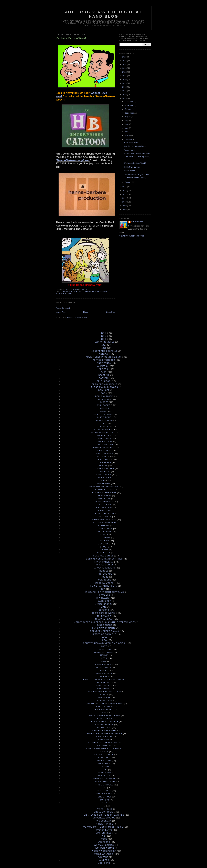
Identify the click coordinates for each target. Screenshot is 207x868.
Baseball (104, 375)
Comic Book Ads (104, 429)
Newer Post (61, 312)
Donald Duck (103, 475)
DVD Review (103, 484)
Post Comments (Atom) (77, 317)
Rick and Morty (105, 709)
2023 (125, 68)
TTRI (105, 803)
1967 (104, 345)
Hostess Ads (105, 574)
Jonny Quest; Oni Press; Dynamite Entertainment (105, 622)
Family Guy (104, 499)
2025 (125, 61)
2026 (125, 57)
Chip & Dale (104, 417)
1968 (104, 348)
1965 (103, 336)
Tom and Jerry (104, 794)
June (127, 124)
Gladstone (104, 553)
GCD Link (104, 541)
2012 (125, 194)
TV (104, 806)
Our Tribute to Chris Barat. (135, 146)
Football (104, 526)
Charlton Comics (104, 414)
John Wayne (104, 616)
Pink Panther (105, 688)
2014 (125, 187)
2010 (125, 202)
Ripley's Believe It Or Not (105, 715)
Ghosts (105, 547)
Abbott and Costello (105, 351)
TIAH (70, 293)
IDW (103, 589)
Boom (104, 393)
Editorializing (104, 490)
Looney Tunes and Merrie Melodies (103, 643)
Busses (104, 402)
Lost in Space (104, 649)
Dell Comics (103, 459)
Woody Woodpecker (104, 851)
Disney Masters (105, 468)
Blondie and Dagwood (105, 387)
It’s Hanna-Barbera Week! (135, 163)
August (128, 117)
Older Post (111, 312)
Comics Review (104, 444)
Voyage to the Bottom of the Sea (104, 827)
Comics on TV (105, 441)
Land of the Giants (104, 628)
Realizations (104, 706)
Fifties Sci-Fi (104, 508)
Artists (103, 369)
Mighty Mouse (104, 667)
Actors (103, 354)
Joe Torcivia (137, 222)
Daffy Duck (104, 450)
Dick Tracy (105, 462)
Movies (104, 670)
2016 (125, 95)
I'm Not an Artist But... (104, 586)
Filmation (104, 511)
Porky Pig (104, 697)
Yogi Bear (104, 863)
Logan (105, 640)
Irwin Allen (103, 598)
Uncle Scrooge (103, 812)
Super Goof (104, 761)
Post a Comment (63, 308)
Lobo (104, 637)
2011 (125, 198)
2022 (125, 72)
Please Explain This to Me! (105, 691)
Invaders (105, 595)
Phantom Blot (104, 685)
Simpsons (104, 740)
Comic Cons (104, 438)
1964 (103, 333)
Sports (104, 752)
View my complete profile (132, 236)
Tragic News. (130, 150)
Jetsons (104, 291)
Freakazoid (104, 532)
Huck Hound (104, 580)
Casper (105, 408)
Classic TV (79, 291)
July (127, 120)
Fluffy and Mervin (105, 523)
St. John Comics (104, 755)
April (127, 132)
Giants (105, 550)
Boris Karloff (104, 396)
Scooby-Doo (61, 293)
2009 (125, 206)
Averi (104, 372)
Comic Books (103, 435)
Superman (104, 764)
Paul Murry (104, 682)
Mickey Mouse (103, 664)
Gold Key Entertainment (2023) (105, 559)
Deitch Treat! (130, 171)
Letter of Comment (104, 634)
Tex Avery (104, 776)
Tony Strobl (104, 797)
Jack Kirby (105, 601)
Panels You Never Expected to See (105, 679)
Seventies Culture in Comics (105, 734)
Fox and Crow (104, 529)
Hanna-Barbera (92, 291)
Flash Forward (105, 514)
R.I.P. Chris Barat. (132, 142)
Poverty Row (105, 700)
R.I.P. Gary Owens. (132, 167)
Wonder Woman (105, 848)
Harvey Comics (105, 565)
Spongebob (104, 746)
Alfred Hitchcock (104, 360)
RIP (104, 712)
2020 (125, 79)
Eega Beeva (105, 496)
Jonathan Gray (104, 619)
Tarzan (105, 767)
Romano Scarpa (104, 725)
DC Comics (103, 456)
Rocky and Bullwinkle (105, 721)
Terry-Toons (104, 773)
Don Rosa (105, 472)
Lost (104, 646)
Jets (104, 607)
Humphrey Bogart (104, 583)
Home (86, 312)
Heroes (104, 571)
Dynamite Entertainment (105, 487)
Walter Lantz (104, 830)
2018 (125, 87)
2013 (125, 191)
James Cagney (104, 604)
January (128, 182)
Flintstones (104, 517)
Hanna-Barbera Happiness (73, 160)
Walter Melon (105, 833)
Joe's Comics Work (103, 613)
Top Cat (105, 800)
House (105, 577)
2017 (125, 91)
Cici (104, 423)
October (128, 109)
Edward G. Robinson (104, 493)
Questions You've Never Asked (105, 703)
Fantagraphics (104, 502)
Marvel (105, 655)
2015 (125, 98)
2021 (125, 76)
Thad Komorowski (104, 779)
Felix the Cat (105, 505)
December (129, 102)
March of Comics (104, 652)
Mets (104, 658)
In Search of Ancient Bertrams (105, 592)
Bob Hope (104, 390)
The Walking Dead (104, 782)
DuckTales (105, 477)
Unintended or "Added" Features (104, 815)
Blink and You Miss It (105, 384)
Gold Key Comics (103, 556)
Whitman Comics (104, 845)
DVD (103, 480)
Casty (104, 411)
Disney (103, 465)
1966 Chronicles (105, 342)
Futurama (105, 538)
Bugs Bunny (104, 399)
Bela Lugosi (104, 381)
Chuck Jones (104, 420)
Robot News (105, 718)
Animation (68, 291)
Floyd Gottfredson (104, 520)
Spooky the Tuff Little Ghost (105, 749)
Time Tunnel (104, 791)
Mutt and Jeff (104, 673)
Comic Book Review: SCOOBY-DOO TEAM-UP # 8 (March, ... (137, 157)
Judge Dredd (105, 625)
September (129, 113)
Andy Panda (104, 363)
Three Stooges (104, 785)
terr (105, 770)
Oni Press (105, 676)
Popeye (104, 694)
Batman (103, 378)
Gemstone (104, 544)
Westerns (104, 842)
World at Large (103, 854)
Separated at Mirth (104, 730)
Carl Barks (103, 405)
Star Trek (104, 758)
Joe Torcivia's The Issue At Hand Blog (104, 14)
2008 (125, 209)
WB (103, 836)
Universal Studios (104, 818)
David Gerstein (104, 453)
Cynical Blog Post (105, 447)
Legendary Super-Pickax (104, 631)
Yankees (104, 860)
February (129, 139)
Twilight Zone (104, 809)
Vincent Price (105, 824)
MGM (104, 661)
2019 (125, 83)
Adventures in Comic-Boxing (103, 357)
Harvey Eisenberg (104, 568)
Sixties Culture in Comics (104, 742)
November (129, 105)
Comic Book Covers (103, 432)
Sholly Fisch (104, 737)
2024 (125, 64)
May (127, 128)
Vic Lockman (104, 821)
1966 (103, 339)
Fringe (105, 535)
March (127, 135)
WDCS (104, 839)
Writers (103, 857)
